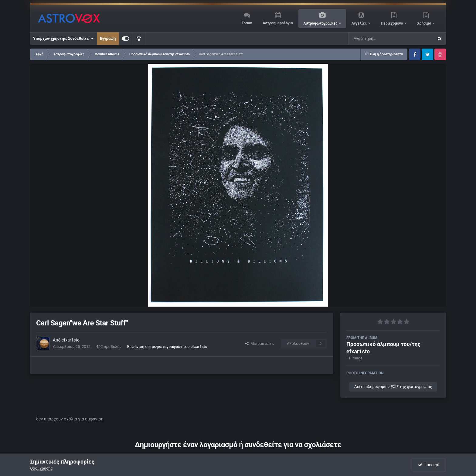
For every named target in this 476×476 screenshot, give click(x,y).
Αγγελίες (360, 23)
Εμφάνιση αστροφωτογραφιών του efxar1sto (167, 347)
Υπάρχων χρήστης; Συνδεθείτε (63, 39)
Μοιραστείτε (260, 343)
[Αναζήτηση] (379, 39)
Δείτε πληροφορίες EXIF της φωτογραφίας (393, 387)
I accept (429, 465)
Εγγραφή (108, 38)
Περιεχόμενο (393, 23)
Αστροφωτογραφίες (321, 23)
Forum (247, 23)
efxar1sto (71, 340)
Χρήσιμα (425, 23)
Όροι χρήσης (41, 468)
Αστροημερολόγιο (278, 23)
